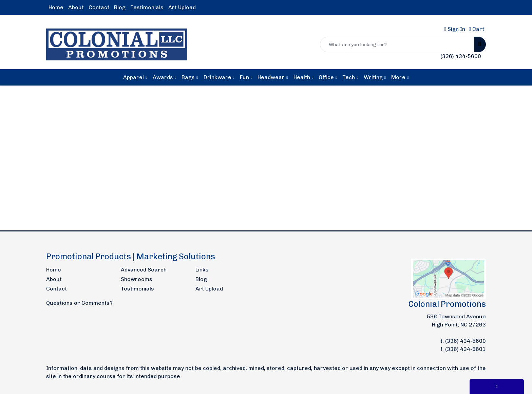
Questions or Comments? (79, 303)
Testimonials (147, 7)
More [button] (398, 77)
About (76, 7)
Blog (120, 7)
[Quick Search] (397, 44)
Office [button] (326, 77)
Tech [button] (349, 77)
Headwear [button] (271, 77)
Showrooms (137, 279)
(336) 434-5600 (461, 56)
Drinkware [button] (217, 77)
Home (56, 7)
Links (202, 270)
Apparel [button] (134, 77)
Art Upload (182, 7)
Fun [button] (244, 77)
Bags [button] (188, 77)
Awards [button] (163, 77)
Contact (99, 7)
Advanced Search (144, 270)
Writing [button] (373, 77)
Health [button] (302, 77)
